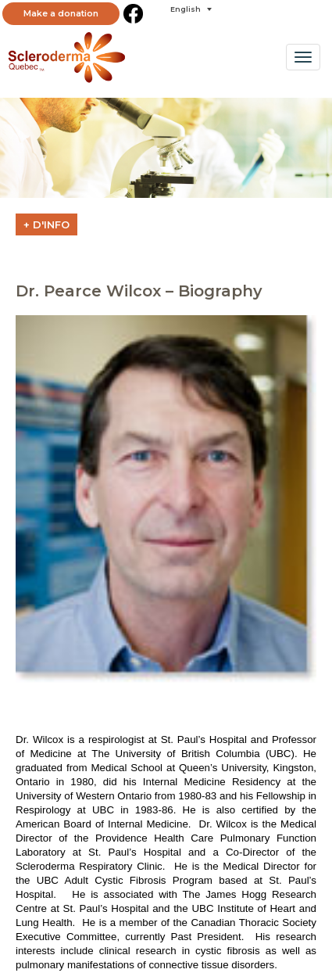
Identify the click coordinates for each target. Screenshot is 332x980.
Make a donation (61, 13)
